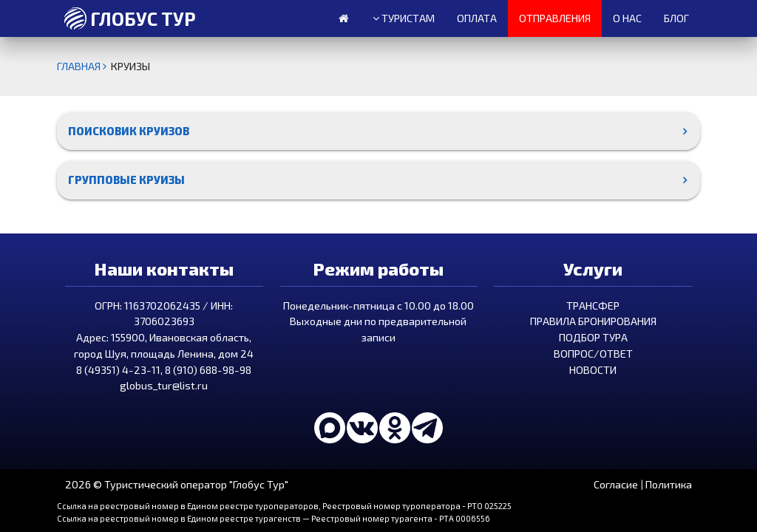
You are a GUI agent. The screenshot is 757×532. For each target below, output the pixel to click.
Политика (669, 484)
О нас (627, 18)
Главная (84, 66)
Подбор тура (593, 337)
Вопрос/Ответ (593, 354)
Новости (593, 370)
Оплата (477, 18)
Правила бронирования (593, 321)
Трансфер (593, 306)
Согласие (616, 484)
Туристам (404, 18)
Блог (676, 18)
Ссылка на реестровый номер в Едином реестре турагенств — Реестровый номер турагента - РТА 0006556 (274, 518)
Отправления (555, 18)
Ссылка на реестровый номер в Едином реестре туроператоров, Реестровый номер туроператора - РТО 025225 (284, 506)
